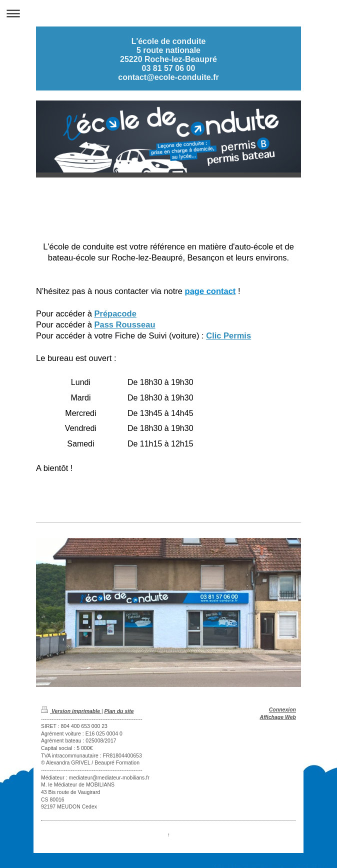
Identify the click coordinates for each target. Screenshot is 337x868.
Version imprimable (71, 711)
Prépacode (115, 313)
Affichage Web (278, 717)
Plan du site (119, 711)
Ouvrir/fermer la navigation (168, 13)
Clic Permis (228, 335)
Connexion (282, 709)
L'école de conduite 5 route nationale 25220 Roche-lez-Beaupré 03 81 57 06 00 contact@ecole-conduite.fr (168, 59)
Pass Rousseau (124, 324)
